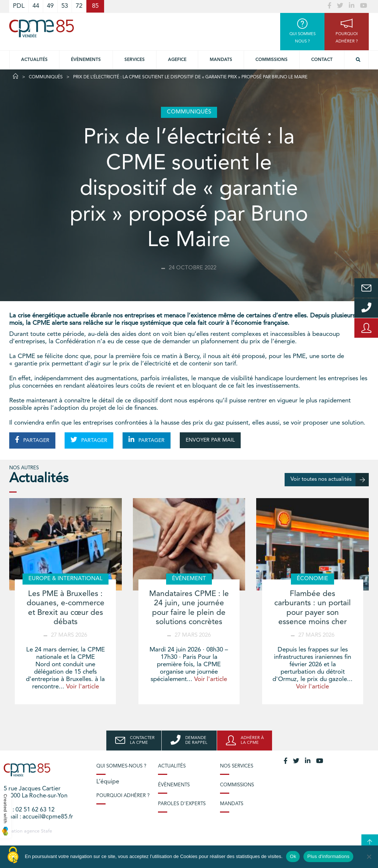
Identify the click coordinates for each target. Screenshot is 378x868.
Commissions (272, 60)
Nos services (237, 766)
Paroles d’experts (182, 804)
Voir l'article (83, 687)
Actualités (34, 60)
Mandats (221, 60)
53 (65, 6)
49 (50, 6)
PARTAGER (32, 440)
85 (95, 6)
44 (36, 6)
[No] (369, 857)
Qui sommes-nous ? (121, 766)
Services (135, 60)
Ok (293, 856)
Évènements (86, 60)
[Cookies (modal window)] (13, 855)
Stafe (47, 831)
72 (79, 6)
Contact (322, 60)
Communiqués (46, 77)
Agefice (177, 60)
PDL (19, 6)
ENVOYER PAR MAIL (210, 440)
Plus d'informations (328, 856)
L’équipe (108, 782)
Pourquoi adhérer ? (123, 796)
